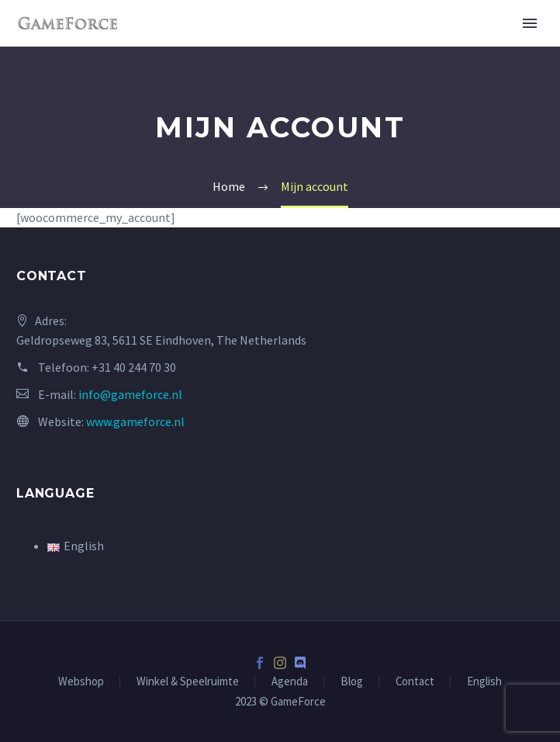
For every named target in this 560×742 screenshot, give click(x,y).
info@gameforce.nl (130, 394)
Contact (415, 682)
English (484, 682)
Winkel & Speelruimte (188, 682)
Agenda (290, 682)
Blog (352, 682)
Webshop (81, 682)
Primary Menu (530, 23)
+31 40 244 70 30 (134, 367)
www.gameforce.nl (135, 421)
